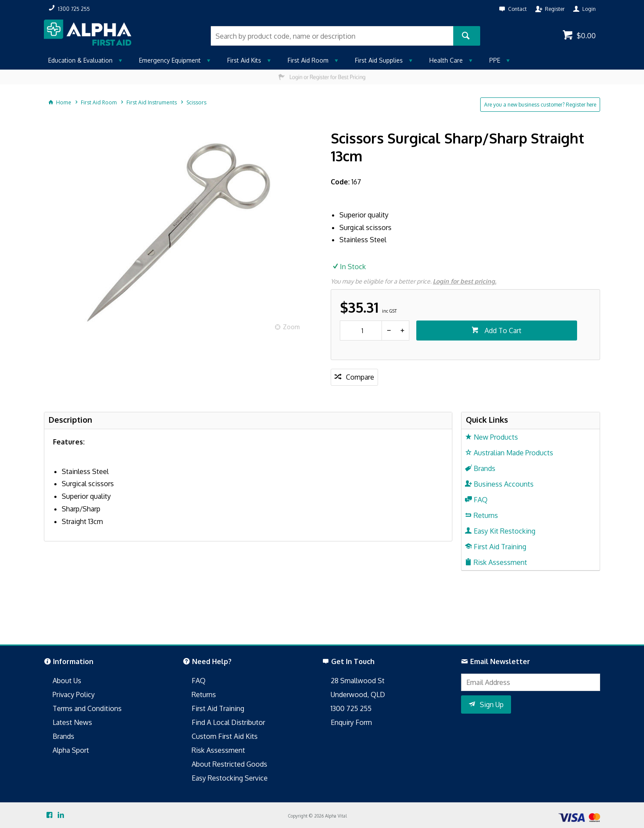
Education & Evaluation (80, 60)
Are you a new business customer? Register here (540, 105)
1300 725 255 (351, 708)
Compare (360, 377)
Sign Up (492, 704)
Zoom (291, 327)
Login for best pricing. (465, 281)
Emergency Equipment (170, 60)
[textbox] (332, 36)
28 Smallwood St (358, 681)
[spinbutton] (361, 331)
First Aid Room (308, 60)
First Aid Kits (244, 60)
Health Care (446, 60)
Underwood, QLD (358, 694)
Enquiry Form (351, 722)
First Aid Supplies (379, 60)
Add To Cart (502, 331)
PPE (495, 60)
